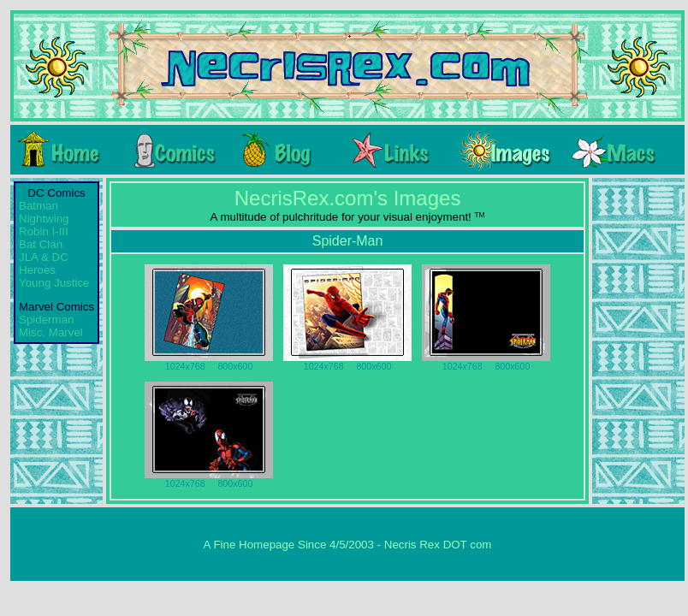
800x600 (235, 366)
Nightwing (44, 219)
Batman (39, 206)
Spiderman (46, 320)
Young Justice (54, 283)
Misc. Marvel (51, 332)
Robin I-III (44, 231)
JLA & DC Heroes (44, 264)
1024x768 (185, 366)
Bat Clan (41, 244)
